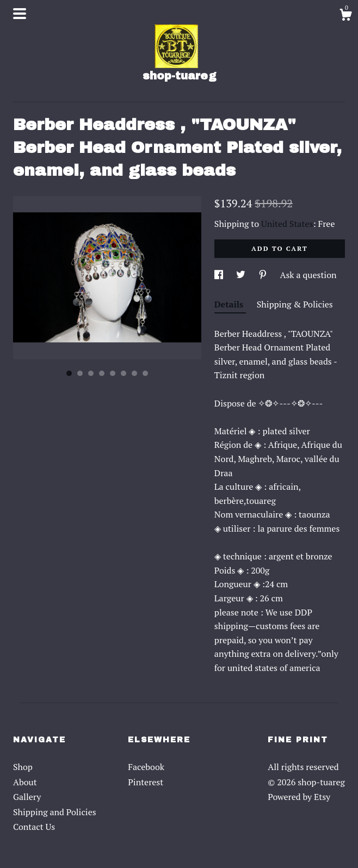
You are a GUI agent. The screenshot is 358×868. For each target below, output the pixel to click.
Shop (23, 767)
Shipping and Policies (55, 812)
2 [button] (80, 373)
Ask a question (308, 275)
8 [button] (145, 373)
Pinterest (146, 782)
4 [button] (102, 373)
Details (230, 304)
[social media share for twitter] (242, 275)
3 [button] (91, 373)
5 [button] (113, 373)
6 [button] (124, 373)
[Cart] (345, 16)
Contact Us (34, 827)
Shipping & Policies (295, 304)
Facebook (146, 767)
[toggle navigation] (20, 14)
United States (287, 224)
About (25, 782)
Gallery (27, 797)
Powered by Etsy (299, 797)
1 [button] (69, 373)
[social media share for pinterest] (264, 275)
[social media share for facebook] (220, 275)
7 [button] (134, 373)
